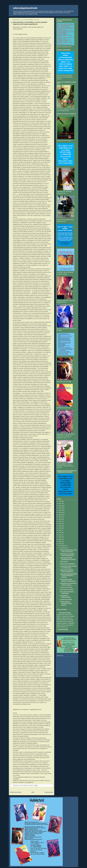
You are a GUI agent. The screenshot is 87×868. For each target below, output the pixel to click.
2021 (60, 512)
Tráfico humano (64, 561)
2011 (60, 535)
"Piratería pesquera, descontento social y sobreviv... (66, 603)
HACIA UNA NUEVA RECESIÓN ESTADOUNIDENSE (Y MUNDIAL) (68, 575)
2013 (60, 530)
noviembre (63, 548)
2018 (60, 519)
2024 (60, 506)
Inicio (33, 792)
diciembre (63, 546)
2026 (60, 501)
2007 (60, 544)
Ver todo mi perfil (63, 629)
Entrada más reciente (16, 792)
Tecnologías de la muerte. (67, 589)
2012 (60, 533)
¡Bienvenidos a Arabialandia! (67, 564)
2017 (60, 521)
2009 (60, 539)
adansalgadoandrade (25, 8)
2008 (60, 541)
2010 (60, 537)
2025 (60, 504)
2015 (60, 526)
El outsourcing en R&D (66, 599)
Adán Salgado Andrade (65, 613)
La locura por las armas (66, 587)
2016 (60, 524)
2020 (60, 515)
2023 (60, 508)
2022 (60, 510)
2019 (60, 517)
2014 (60, 528)
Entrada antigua (49, 792)
